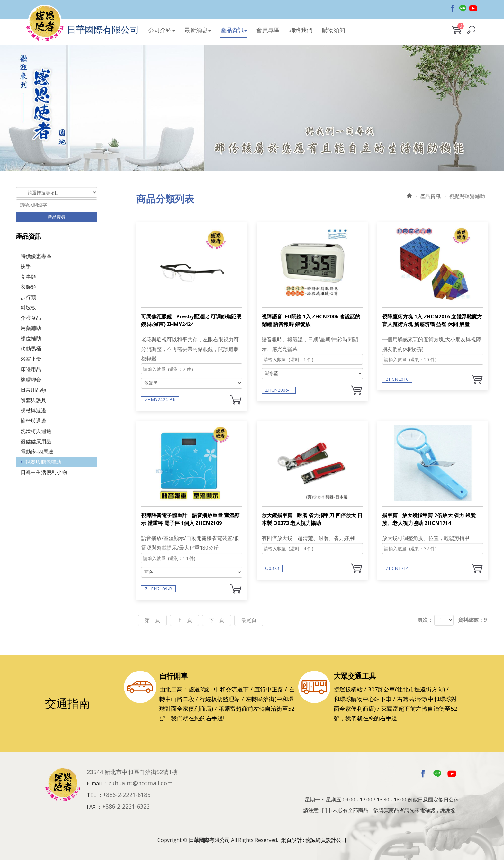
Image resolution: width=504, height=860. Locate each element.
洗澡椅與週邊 (36, 431)
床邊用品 (31, 369)
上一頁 (184, 620)
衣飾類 (28, 287)
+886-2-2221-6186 (127, 795)
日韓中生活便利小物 (44, 472)
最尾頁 (249, 620)
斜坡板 (28, 307)
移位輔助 (31, 338)
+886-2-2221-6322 (126, 806)
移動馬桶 (31, 349)
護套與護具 (33, 400)
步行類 (28, 297)
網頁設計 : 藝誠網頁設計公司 (314, 840)
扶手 (26, 266)
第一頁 (152, 620)
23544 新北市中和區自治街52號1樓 (132, 772)
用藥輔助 (31, 328)
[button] (471, 30)
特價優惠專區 (36, 256)
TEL (91, 795)
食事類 (28, 277)
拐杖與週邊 (33, 410)
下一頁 (217, 620)
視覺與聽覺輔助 (43, 462)
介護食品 (31, 318)
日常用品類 (33, 390)
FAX (91, 807)
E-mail (94, 783)
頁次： (425, 620)
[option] (252, 114)
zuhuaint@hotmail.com (140, 783)
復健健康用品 (36, 441)
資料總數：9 (472, 620)
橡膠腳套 (31, 380)
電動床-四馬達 (37, 452)
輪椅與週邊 (33, 421)
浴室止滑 (31, 359)
